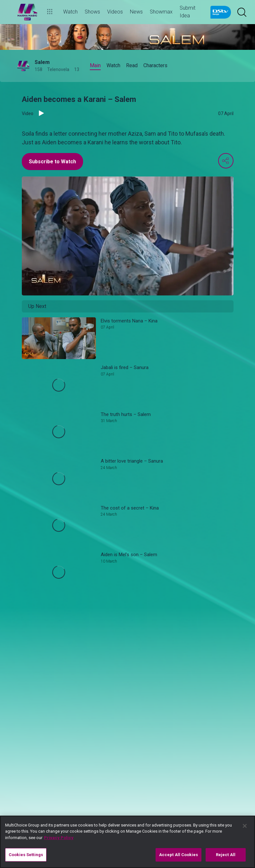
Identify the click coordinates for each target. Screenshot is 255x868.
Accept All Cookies (178, 855)
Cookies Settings (26, 855)
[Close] (245, 826)
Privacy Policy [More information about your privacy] (59, 838)
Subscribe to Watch (52, 162)
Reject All (226, 855)
